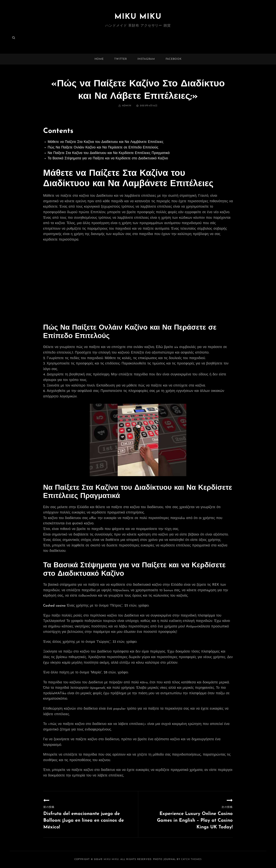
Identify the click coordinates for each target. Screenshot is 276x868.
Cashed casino (54, 606)
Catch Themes (191, 859)
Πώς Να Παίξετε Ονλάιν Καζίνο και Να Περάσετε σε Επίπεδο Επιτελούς (103, 148)
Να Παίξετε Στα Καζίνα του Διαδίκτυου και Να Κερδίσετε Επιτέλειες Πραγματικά (109, 153)
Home (99, 59)
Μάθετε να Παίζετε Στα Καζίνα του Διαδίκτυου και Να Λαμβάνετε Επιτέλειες (106, 142)
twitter (120, 59)
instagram (146, 59)
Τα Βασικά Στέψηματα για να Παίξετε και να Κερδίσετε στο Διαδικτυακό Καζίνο (108, 158)
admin (127, 106)
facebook (174, 59)
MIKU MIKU (138, 17)
